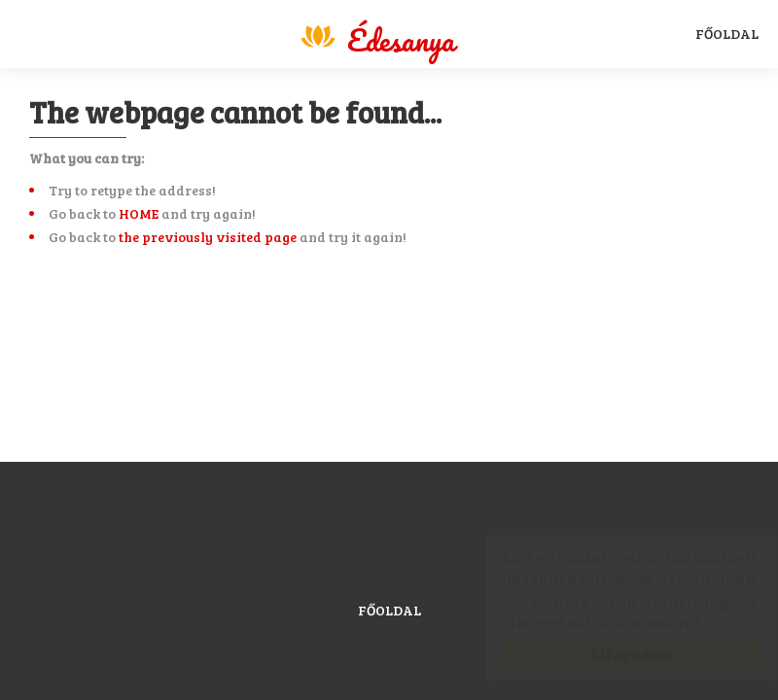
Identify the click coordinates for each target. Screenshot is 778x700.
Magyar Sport (376, 36)
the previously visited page (208, 237)
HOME (139, 213)
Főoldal (727, 34)
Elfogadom (613, 654)
